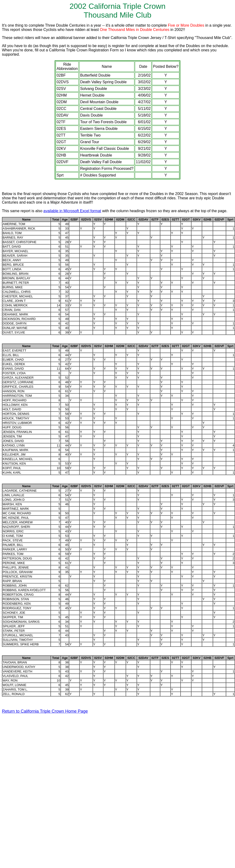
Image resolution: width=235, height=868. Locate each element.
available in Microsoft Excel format (72, 211)
